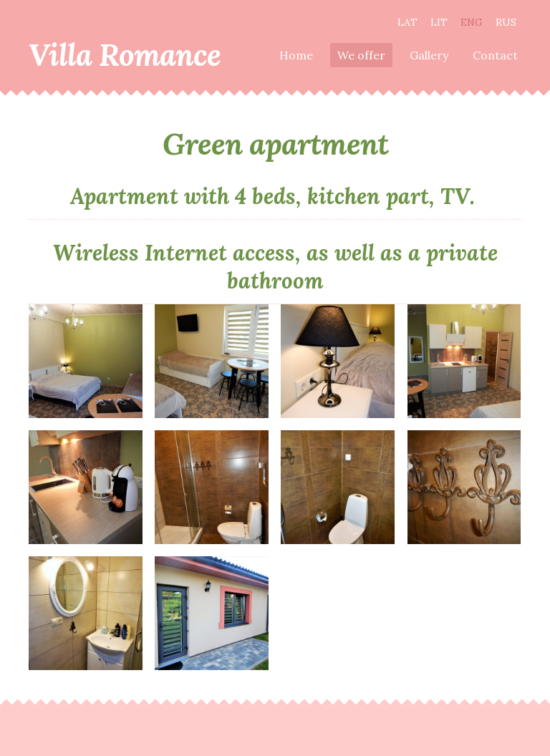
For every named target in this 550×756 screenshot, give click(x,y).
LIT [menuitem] (439, 22)
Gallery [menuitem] (429, 55)
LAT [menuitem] (407, 22)
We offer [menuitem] (361, 55)
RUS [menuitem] (506, 22)
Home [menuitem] (296, 55)
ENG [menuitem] (472, 22)
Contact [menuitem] (495, 55)
